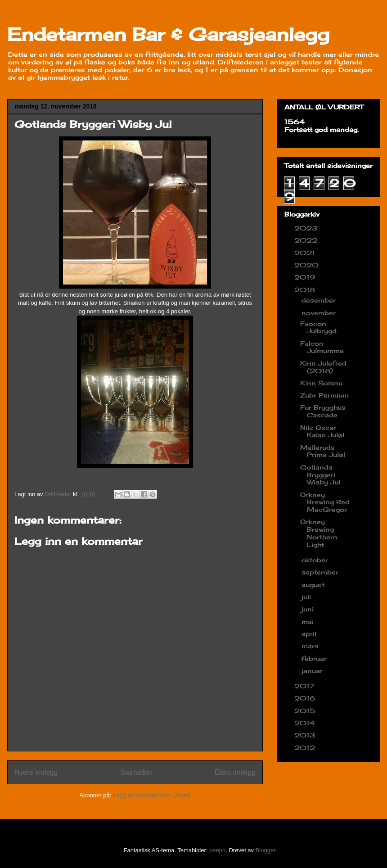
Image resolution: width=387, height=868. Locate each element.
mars (311, 646)
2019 (306, 277)
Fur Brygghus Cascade (323, 411)
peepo (217, 850)
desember (320, 300)
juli (307, 597)
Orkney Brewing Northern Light (319, 533)
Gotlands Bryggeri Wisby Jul (320, 475)
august (314, 585)
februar (315, 658)
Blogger (265, 850)
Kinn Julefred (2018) (323, 367)
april (310, 634)
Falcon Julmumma (322, 347)
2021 (306, 253)
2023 (307, 228)
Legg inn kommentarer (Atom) (152, 795)
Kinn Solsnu (321, 383)
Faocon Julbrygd (318, 327)
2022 (307, 240)
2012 (306, 748)
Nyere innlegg (36, 772)
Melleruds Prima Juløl (323, 451)
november (320, 313)
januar (313, 671)
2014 (306, 723)
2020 (308, 265)
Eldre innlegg (235, 772)
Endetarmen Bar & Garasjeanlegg (168, 34)
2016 (306, 698)
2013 (306, 735)
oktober (316, 560)
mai (309, 622)
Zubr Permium (324, 395)
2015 (306, 711)
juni (309, 609)
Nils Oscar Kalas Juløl (322, 431)
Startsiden (136, 772)
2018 (306, 290)
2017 (306, 686)
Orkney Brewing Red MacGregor (325, 502)
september (321, 572)
